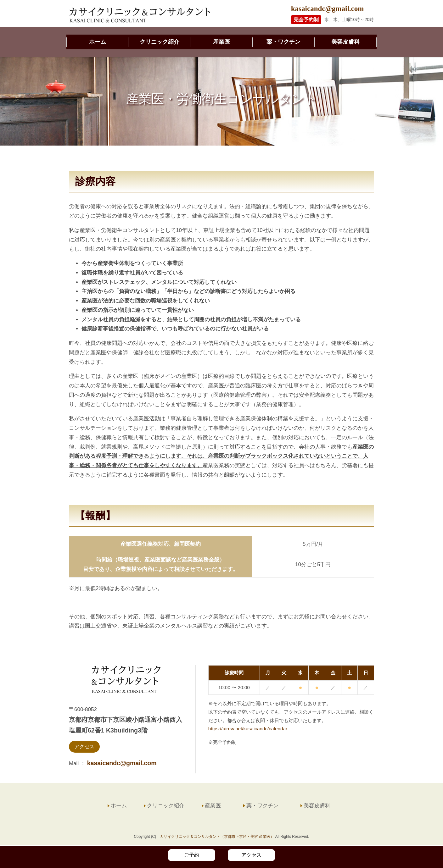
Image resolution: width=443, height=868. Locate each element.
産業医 (221, 42)
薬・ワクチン (283, 42)
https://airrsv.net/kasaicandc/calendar (248, 730)
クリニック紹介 (160, 42)
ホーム (98, 42)
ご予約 (192, 855)
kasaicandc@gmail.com (328, 9)
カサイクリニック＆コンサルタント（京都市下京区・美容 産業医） (217, 838)
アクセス (84, 748)
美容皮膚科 (345, 42)
